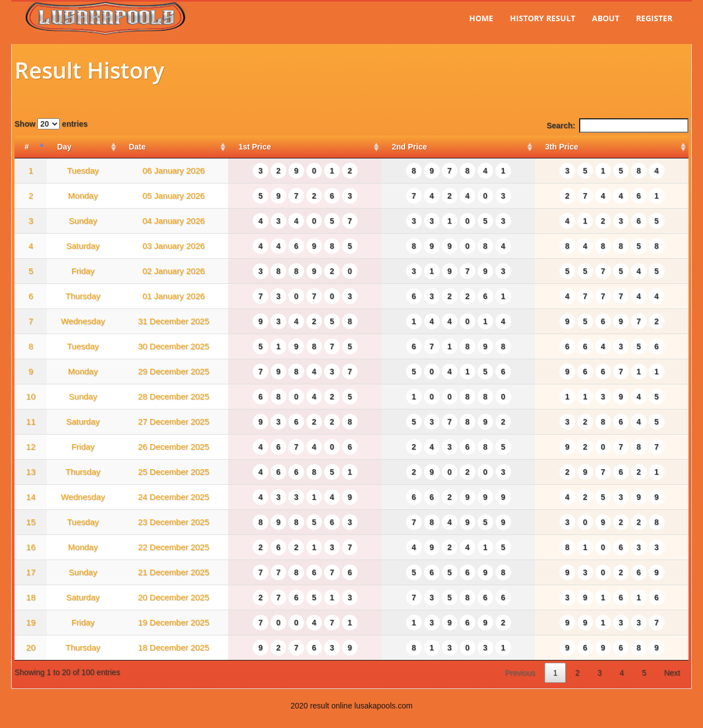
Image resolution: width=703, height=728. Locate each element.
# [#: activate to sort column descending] (27, 147)
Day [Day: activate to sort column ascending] (64, 147)
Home (481, 18)
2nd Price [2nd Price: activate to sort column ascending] (409, 147)
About (606, 18)
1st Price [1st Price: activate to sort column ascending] (254, 147)
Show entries (51, 124)
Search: (618, 126)
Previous (520, 673)
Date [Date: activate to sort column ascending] (137, 147)
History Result (543, 18)
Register (654, 18)
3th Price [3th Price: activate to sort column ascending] (562, 147)
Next (672, 673)
